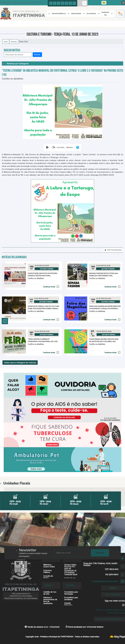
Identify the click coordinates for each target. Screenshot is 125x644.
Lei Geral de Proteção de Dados (109, 619)
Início (6, 42)
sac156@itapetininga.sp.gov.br (105, 581)
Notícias (14, 42)
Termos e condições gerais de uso (110, 610)
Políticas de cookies (116, 613)
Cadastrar (100, 553)
